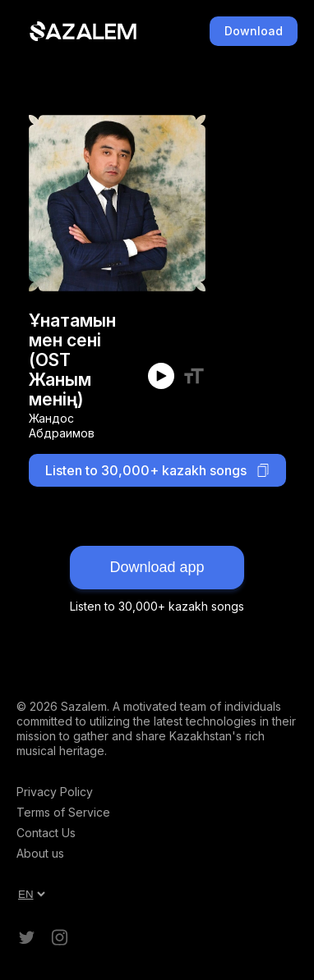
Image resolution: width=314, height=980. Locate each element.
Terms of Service (63, 812)
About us (40, 853)
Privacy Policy (55, 792)
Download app (157, 567)
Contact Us (46, 833)
